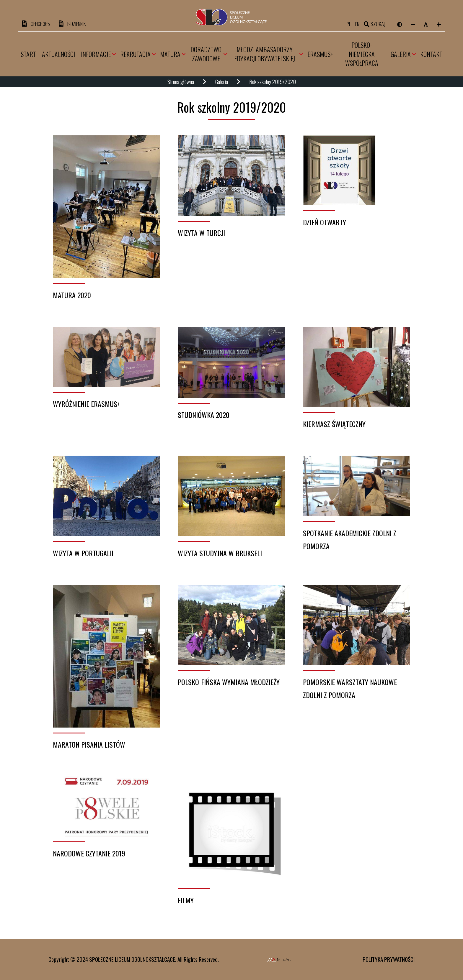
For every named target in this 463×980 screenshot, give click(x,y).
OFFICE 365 (38, 24)
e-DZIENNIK (79, 24)
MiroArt (279, 960)
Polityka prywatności (389, 959)
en (357, 24)
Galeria (222, 82)
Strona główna (181, 82)
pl (347, 24)
